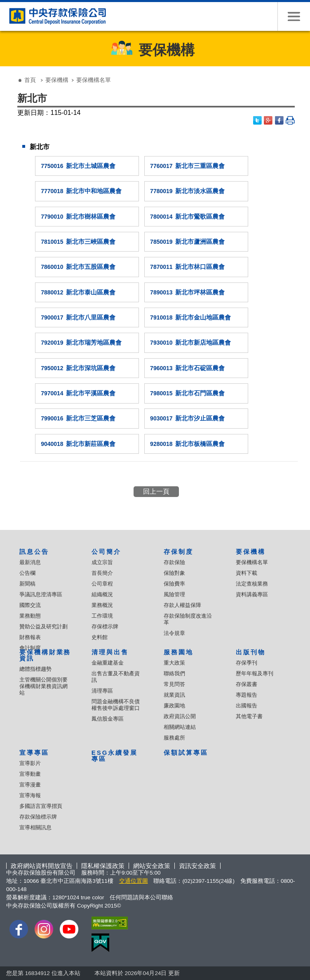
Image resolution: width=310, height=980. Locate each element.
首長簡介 (102, 573)
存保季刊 (247, 663)
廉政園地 (174, 706)
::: (9, 73)
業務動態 (30, 616)
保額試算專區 (186, 752)
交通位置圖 (134, 881)
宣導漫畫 (30, 785)
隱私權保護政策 (103, 866)
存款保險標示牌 (38, 817)
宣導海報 (30, 795)
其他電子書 (249, 716)
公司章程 (102, 584)
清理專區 (102, 691)
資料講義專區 (252, 594)
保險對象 (174, 573)
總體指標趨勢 (35, 669)
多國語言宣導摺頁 (41, 806)
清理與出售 (110, 652)
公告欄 (27, 573)
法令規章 (174, 633)
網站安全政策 (152, 866)
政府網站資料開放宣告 (42, 866)
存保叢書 (247, 684)
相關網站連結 (180, 727)
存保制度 (178, 552)
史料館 (100, 637)
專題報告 (247, 695)
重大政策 (174, 663)
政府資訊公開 (180, 716)
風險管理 (174, 594)
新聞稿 (27, 584)
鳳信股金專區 (108, 719)
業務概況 (102, 605)
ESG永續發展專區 (115, 756)
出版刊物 (251, 652)
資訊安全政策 (197, 866)
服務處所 (174, 738)
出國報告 (247, 706)
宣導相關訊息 (35, 827)
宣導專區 (34, 752)
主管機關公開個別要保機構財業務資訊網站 (43, 686)
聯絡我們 (174, 673)
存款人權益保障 (182, 605)
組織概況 (102, 594)
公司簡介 (106, 552)
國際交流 (30, 605)
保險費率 (174, 584)
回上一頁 (156, 491)
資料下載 (247, 573)
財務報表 (30, 637)
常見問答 (174, 684)
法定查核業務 (252, 584)
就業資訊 (174, 695)
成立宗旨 (102, 562)
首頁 (30, 80)
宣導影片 (30, 763)
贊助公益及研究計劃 (43, 626)
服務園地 (178, 652)
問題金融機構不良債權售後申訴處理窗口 (116, 705)
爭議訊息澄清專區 (41, 594)
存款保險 (174, 562)
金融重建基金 (108, 663)
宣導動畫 (30, 774)
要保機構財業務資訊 (45, 655)
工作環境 (102, 616)
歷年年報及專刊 (255, 673)
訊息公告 (34, 552)
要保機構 (57, 80)
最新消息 (30, 562)
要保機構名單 (252, 562)
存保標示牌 (105, 626)
